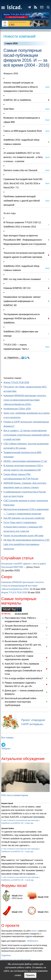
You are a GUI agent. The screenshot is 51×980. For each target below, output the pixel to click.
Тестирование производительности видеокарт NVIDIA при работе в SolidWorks (22, 319)
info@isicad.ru (33, 941)
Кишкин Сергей (7, 803)
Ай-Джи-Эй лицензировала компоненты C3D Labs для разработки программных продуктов (27, 544)
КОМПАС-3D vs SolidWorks (17, 100)
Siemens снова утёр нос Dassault (20, 170)
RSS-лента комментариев (15, 795)
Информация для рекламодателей (16, 960)
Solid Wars (9, 109)
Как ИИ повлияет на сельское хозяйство (24, 518)
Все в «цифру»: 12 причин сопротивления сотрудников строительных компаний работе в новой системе (27, 435)
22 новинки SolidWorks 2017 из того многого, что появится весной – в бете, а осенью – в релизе (23, 157)
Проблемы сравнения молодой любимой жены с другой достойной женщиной (22, 201)
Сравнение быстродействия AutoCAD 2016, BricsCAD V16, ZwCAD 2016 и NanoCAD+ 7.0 (23, 183)
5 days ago (29, 823)
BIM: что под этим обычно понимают (22, 279)
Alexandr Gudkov (8, 828)
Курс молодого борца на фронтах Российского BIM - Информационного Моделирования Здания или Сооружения (25, 240)
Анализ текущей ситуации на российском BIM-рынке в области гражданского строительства (21, 87)
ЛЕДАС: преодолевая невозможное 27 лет (25, 461)
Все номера (7, 738)
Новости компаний (20, 36)
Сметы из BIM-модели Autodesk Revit (23, 131)
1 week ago (29, 880)
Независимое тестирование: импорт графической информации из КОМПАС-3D (22, 301)
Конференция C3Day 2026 (17, 409)
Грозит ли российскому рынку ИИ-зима (24, 536)
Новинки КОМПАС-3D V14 (17, 288)
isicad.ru (34, 931)
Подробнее (6, 955)
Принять (30, 975)
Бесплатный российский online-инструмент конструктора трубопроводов (21, 702)
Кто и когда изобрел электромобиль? (24, 678)
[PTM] (3, 857)
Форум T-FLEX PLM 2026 (16, 382)
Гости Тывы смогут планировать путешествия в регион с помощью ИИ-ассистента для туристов (23, 527)
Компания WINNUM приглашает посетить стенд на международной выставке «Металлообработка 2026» (25, 400)
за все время (21, 614)
